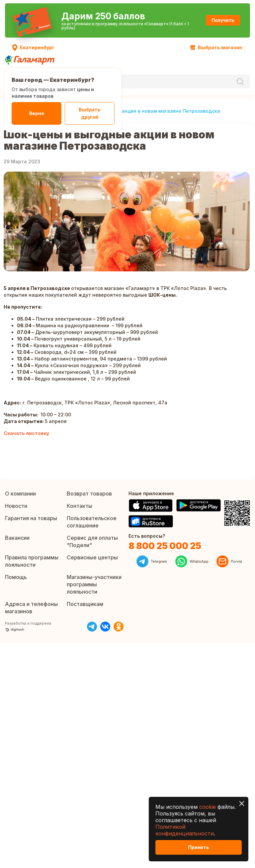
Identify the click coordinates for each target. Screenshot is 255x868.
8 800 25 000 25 (165, 546)
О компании (20, 494)
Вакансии (17, 538)
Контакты (80, 506)
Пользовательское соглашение (92, 522)
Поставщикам (85, 604)
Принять (199, 847)
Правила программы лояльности (32, 561)
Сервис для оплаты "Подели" (92, 541)
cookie (208, 807)
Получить (210, 20)
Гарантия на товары (31, 518)
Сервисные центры (92, 557)
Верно (37, 113)
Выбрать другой (90, 113)
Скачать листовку (26, 433)
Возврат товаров (89, 494)
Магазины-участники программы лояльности (94, 584)
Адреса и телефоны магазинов (31, 608)
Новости (16, 506)
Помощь (16, 577)
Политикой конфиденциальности (185, 830)
